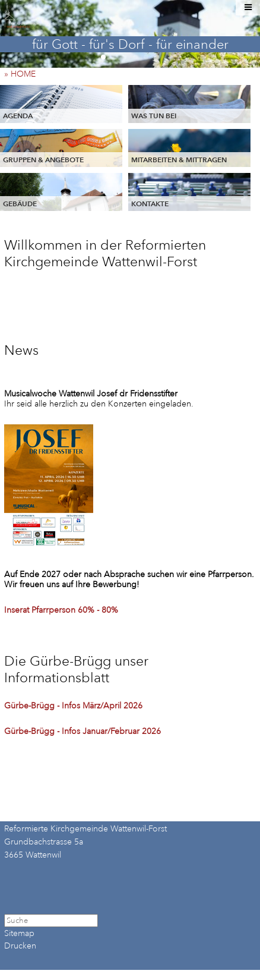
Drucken (20, 946)
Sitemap (19, 933)
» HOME (23, 74)
